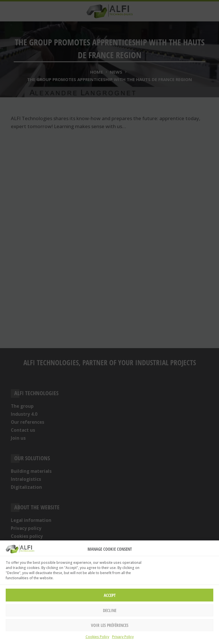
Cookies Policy (97, 637)
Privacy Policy (123, 637)
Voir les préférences (110, 625)
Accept (110, 595)
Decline (110, 610)
